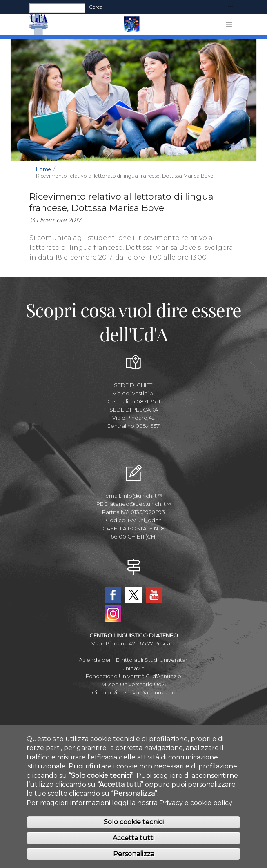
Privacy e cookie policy (196, 811)
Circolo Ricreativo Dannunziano (134, 692)
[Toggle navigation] (230, 7)
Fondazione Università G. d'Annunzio (133, 676)
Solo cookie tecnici (134, 830)
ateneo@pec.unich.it (140, 504)
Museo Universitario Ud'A (134, 684)
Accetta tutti (133, 846)
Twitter (133, 595)
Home (43, 169)
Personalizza (134, 862)
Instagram (113, 614)
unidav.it (133, 668)
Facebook (113, 595)
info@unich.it (142, 496)
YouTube (154, 595)
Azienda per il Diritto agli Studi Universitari (134, 660)
